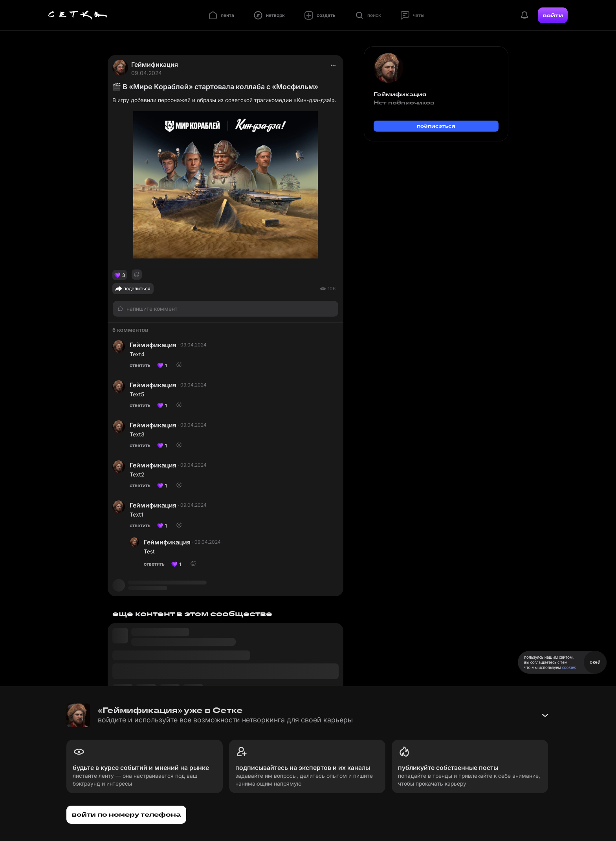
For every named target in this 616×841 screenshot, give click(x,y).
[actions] (333, 65)
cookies (569, 667)
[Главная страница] (78, 15)
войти (553, 15)
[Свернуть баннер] (545, 715)
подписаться (436, 126)
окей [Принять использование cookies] (595, 662)
